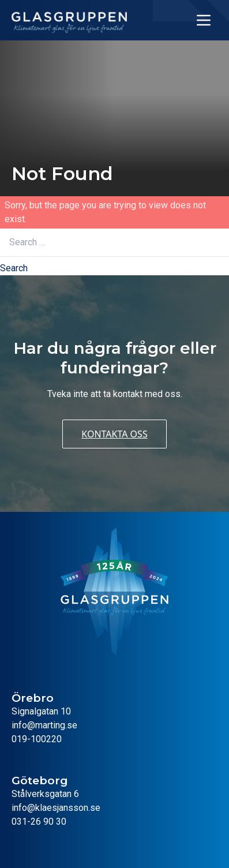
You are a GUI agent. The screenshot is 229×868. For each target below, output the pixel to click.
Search (14, 268)
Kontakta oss (114, 434)
